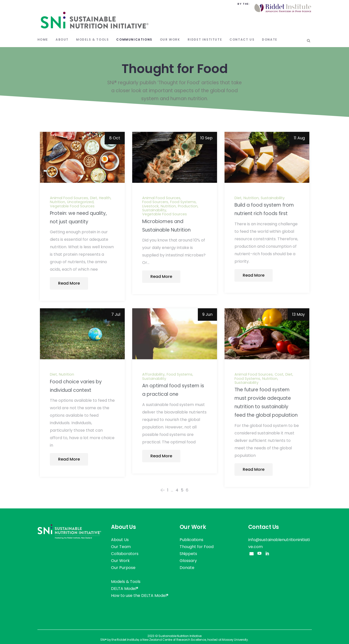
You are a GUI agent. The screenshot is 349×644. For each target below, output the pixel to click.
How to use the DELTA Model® (140, 596)
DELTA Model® (125, 589)
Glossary (188, 561)
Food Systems (183, 202)
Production (188, 206)
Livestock (150, 206)
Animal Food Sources (69, 198)
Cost (279, 374)
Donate (187, 568)
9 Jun (207, 314)
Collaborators (125, 554)
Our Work (120, 561)
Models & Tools (126, 582)
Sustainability (154, 210)
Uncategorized (80, 202)
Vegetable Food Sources (72, 206)
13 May (298, 314)
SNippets (188, 554)
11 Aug (299, 138)
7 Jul (116, 314)
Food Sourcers (155, 202)
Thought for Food (197, 547)
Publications (191, 540)
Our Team (121, 547)
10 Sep (206, 138)
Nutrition (58, 202)
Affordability (153, 374)
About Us (120, 540)
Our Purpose (123, 568)
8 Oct (115, 138)
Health (105, 198)
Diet (94, 198)
